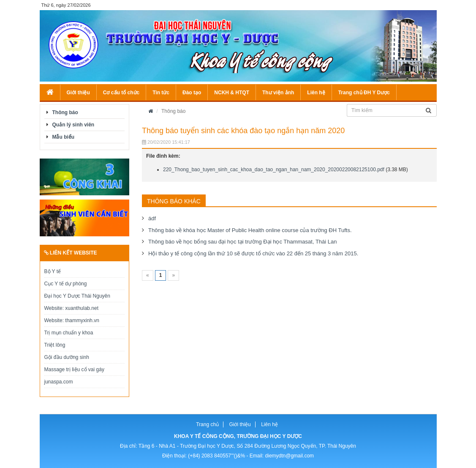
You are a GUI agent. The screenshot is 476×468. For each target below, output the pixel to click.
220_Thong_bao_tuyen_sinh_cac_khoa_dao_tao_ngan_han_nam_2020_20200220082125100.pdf (274, 170)
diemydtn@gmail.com (290, 456)
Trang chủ (207, 424)
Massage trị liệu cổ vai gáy (74, 369)
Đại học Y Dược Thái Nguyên (77, 296)
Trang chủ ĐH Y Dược (364, 93)
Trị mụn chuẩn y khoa (69, 333)
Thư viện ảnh (278, 93)
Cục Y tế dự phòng (66, 284)
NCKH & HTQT (232, 93)
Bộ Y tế (53, 271)
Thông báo (65, 112)
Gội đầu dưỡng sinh (67, 357)
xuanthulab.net (82, 308)
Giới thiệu (78, 93)
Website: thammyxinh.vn (72, 320)
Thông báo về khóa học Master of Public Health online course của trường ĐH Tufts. (250, 230)
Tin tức (161, 93)
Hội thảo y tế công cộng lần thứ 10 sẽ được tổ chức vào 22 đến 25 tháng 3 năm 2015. (253, 253)
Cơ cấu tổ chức (121, 93)
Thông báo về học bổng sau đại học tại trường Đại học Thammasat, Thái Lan (243, 242)
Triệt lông (55, 345)
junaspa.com (59, 382)
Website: (55, 308)
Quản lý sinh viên (73, 125)
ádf (152, 218)
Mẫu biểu (64, 137)
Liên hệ (316, 93)
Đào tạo (192, 93)
